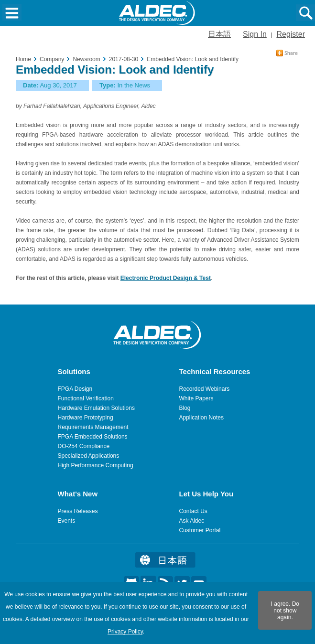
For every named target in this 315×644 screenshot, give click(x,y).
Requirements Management (93, 427)
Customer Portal (200, 530)
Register (291, 34)
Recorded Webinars (205, 389)
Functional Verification (86, 398)
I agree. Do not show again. (285, 611)
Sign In (255, 34)
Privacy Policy (125, 632)
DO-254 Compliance (84, 446)
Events (67, 521)
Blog (185, 408)
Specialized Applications (89, 456)
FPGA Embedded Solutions (93, 437)
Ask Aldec (192, 521)
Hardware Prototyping (86, 418)
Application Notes (201, 418)
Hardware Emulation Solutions (96, 408)
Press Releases (78, 511)
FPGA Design (75, 389)
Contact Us (193, 511)
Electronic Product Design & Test (166, 278)
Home (23, 59)
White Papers (196, 398)
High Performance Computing (96, 465)
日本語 (219, 34)
